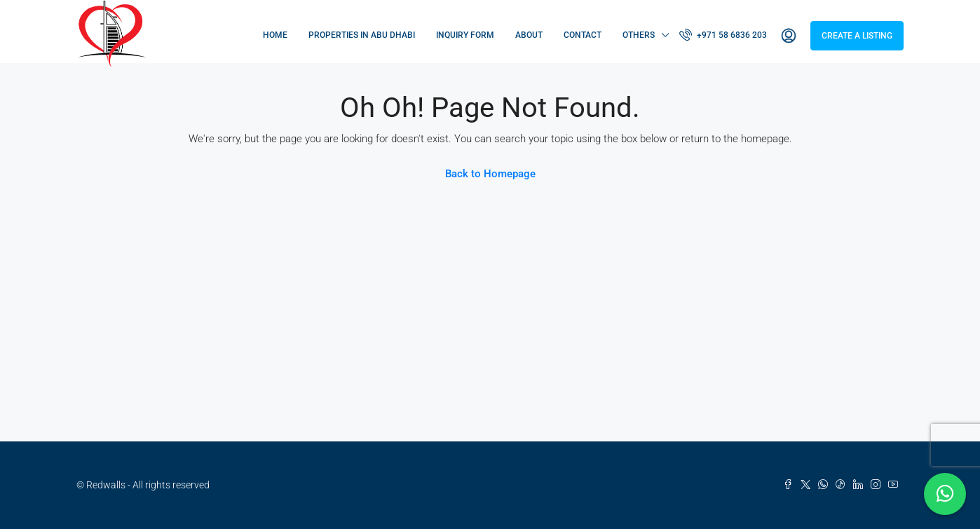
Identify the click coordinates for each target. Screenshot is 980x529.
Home (275, 35)
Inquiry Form (465, 35)
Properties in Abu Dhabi (362, 35)
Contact (583, 35)
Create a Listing (857, 36)
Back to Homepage (490, 174)
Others (639, 35)
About (529, 35)
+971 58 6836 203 (723, 34)
